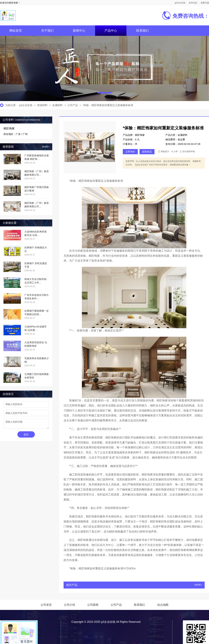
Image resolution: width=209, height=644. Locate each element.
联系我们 (142, 31)
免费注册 (205, 3)
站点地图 (163, 605)
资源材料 (42, 105)
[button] (104, 93)
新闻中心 (79, 31)
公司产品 (73, 105)
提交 (26, 434)
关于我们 (47, 31)
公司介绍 (69, 605)
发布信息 (193, 3)
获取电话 (147, 152)
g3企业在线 (180, 3)
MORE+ (46, 147)
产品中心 (111, 31)
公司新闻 (93, 605)
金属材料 (58, 105)
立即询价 (130, 152)
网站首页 (16, 31)
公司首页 (46, 605)
